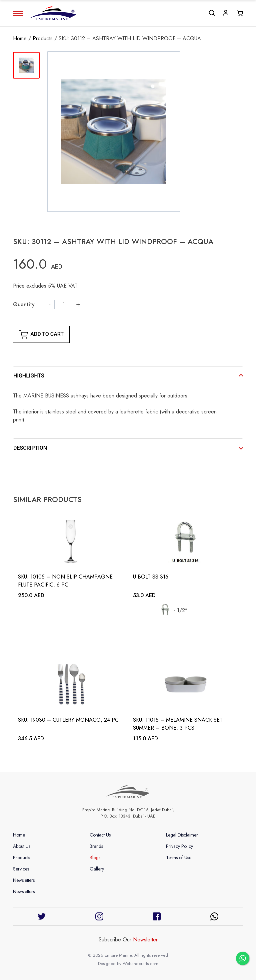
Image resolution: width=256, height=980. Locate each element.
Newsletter (145, 940)
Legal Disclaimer (182, 835)
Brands (96, 846)
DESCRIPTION (30, 448)
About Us (22, 846)
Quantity (24, 304)
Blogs (95, 857)
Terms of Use (179, 857)
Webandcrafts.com (140, 964)
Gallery (97, 869)
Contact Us (100, 835)
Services (21, 869)
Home (20, 38)
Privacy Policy (179, 846)
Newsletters (24, 880)
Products (43, 38)
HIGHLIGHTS (29, 376)
